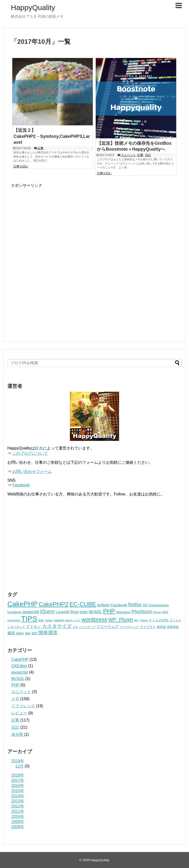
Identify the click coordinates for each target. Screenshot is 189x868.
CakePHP (20, 659)
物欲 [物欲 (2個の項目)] (28, 633)
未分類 (17, 734)
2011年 (18, 811)
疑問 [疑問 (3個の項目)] (34, 633)
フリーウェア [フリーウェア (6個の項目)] (108, 627)
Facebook (21, 485)
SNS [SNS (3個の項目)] (165, 612)
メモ (15, 699)
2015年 (18, 791)
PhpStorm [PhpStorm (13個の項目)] (142, 612)
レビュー (19, 713)
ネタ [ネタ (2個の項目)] (75, 627)
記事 (41, 148)
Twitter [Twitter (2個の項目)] (49, 620)
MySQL (18, 679)
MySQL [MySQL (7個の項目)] (95, 612)
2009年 (18, 822)
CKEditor (19, 666)
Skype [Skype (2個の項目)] (157, 612)
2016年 (18, 786)
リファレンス (23, 706)
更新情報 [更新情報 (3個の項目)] (173, 627)
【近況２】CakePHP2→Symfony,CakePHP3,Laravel (52, 136)
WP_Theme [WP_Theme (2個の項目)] (141, 620)
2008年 (18, 827)
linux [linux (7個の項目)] (75, 612)
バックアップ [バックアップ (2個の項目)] (87, 627)
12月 (19, 766)
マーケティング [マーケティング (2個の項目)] (129, 627)
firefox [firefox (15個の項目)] (135, 605)
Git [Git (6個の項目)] (145, 605)
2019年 (18, 761)
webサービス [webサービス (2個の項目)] (73, 620)
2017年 (18, 780)
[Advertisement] (52, 223)
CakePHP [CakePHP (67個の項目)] (23, 604)
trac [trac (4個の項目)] (41, 620)
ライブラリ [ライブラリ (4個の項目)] (148, 627)
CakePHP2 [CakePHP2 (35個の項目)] (54, 604)
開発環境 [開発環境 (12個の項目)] (48, 633)
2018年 (18, 775)
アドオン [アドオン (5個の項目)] (33, 627)
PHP (15, 685)
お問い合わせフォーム (32, 471)
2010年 (18, 817)
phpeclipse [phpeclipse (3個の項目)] (123, 612)
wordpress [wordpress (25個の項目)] (94, 619)
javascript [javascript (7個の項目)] (31, 612)
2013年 (18, 801)
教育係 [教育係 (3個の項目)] (161, 627)
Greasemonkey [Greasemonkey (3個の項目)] (159, 605)
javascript (20, 672)
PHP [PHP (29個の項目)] (109, 611)
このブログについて (30, 453)
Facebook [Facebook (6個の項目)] (119, 605)
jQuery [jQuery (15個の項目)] (47, 611)
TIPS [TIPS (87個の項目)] (29, 619)
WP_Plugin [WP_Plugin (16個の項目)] (121, 620)
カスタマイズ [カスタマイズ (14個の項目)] (57, 626)
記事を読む (21, 166)
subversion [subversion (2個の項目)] (14, 620)
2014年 (18, 796)
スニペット (128, 155)
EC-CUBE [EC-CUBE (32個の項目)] (83, 604)
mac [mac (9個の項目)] (84, 612)
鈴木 (39, 448)
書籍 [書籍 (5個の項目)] (11, 633)
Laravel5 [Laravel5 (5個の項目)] (63, 612)
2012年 (18, 806)
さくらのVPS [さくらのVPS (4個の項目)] (159, 620)
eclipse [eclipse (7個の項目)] (103, 605)
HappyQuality (33, 7)
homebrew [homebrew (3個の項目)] (14, 612)
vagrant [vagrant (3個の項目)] (59, 620)
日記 (148, 155)
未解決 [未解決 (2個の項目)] (20, 633)
